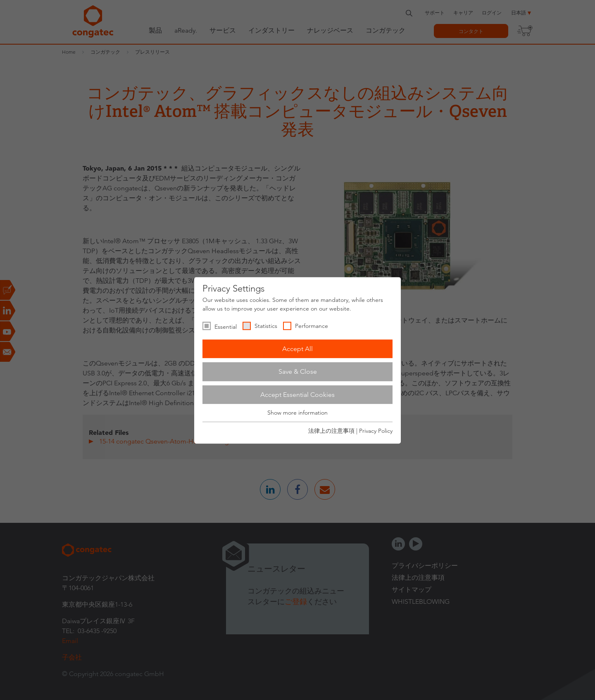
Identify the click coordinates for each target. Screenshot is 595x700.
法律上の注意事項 (331, 431)
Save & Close (298, 371)
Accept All (297, 349)
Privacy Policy (376, 431)
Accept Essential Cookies (297, 395)
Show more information (297, 413)
